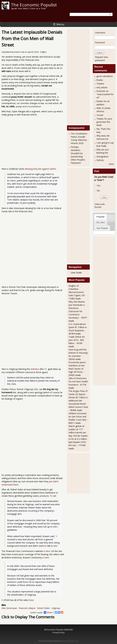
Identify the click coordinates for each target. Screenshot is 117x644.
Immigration (102, 157)
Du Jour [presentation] (101, 222)
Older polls (100, 204)
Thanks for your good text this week (104, 122)
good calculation (105, 76)
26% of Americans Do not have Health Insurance (78, 381)
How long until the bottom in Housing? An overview (78, 353)
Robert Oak (19, 52)
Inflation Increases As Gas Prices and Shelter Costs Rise (78, 417)
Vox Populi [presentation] (102, 228)
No (98, 191)
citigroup (56, 608)
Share (48, 612)
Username (100, 33)
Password (100, 42)
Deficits (100, 160)
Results (98, 207)
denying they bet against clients (40, 169)
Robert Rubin (43, 608)
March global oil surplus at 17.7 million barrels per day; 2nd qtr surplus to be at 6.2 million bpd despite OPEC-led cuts (78, 436)
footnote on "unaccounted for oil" (105, 94)
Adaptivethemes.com (70, 641)
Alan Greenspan (9, 608)
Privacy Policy (58, 632)
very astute (102, 87)
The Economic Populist (34, 5)
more (111, 164)
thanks (100, 80)
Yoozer (100, 115)
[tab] (101, 217)
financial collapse (27, 608)
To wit (53, 496)
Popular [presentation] (101, 217)
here (31, 600)
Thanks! (100, 84)
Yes (99, 186)
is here (47, 551)
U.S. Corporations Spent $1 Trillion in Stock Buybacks (78, 327)
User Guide (76, 273)
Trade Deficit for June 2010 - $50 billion (77, 340)
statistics (35, 369)
